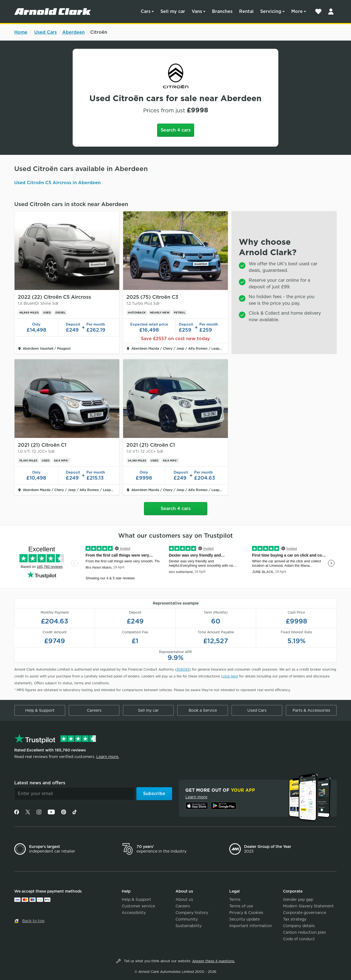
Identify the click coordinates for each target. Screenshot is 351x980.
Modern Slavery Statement (308, 906)
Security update (244, 919)
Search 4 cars (176, 130)
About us (184, 899)
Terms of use (241, 906)
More (297, 11)
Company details (299, 926)
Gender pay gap (298, 899)
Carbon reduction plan (305, 932)
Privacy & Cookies (246, 913)
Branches (222, 11)
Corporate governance (305, 913)
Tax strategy (295, 919)
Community (187, 919)
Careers (94, 710)
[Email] (74, 794)
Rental (246, 11)
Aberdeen (73, 32)
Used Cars (46, 32)
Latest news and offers (40, 783)
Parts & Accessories (311, 710)
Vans (197, 11)
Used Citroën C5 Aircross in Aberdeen (57, 183)
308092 (183, 669)
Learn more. (108, 757)
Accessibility (134, 913)
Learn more (196, 797)
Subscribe (154, 794)
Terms (235, 899)
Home (21, 32)
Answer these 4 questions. (214, 961)
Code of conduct (299, 939)
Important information (251, 926)
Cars (146, 11)
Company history (192, 913)
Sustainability (189, 926)
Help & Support (40, 710)
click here (230, 676)
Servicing (271, 11)
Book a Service (203, 710)
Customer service (138, 906)
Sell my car (173, 11)
